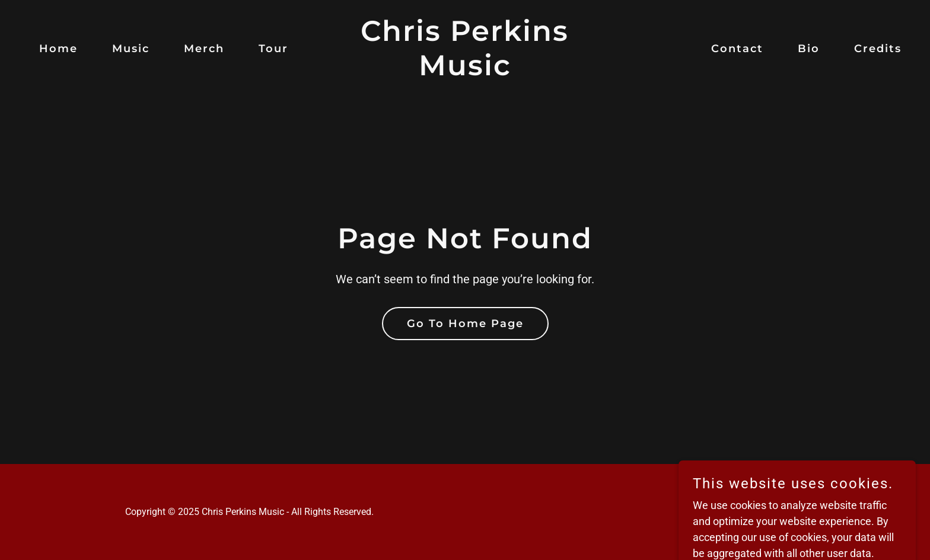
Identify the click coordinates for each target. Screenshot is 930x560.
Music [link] (131, 49)
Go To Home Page (465, 324)
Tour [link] (273, 49)
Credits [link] (878, 49)
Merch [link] (204, 49)
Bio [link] (809, 49)
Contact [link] (737, 49)
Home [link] (58, 49)
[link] (465, 71)
